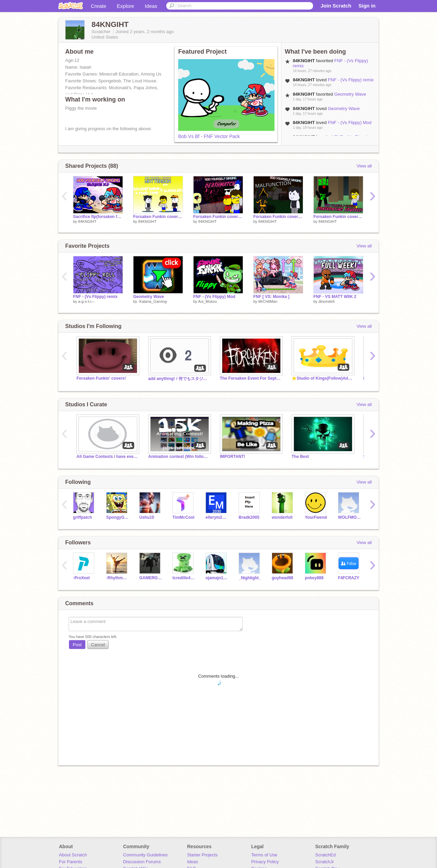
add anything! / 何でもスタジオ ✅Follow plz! (179, 379)
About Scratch (73, 855)
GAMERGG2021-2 (151, 578)
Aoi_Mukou (207, 301)
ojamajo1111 (217, 578)
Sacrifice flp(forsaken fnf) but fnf (98, 217)
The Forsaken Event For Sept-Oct (251, 378)
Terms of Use (264, 855)
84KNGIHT (87, 221)
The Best (300, 457)
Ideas (151, 6)
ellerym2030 (217, 517)
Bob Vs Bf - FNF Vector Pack (209, 136)
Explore (125, 6)
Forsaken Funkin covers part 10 (278, 217)
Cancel (98, 645)
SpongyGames (118, 517)
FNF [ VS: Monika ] (271, 297)
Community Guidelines (145, 855)
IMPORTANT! (232, 457)
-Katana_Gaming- (153, 301)
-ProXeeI (81, 578)
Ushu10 (147, 517)
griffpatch (82, 517)
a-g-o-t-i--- (87, 301)
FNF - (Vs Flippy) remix (351, 80)
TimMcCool (183, 517)
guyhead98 (283, 578)
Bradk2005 (249, 517)
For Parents (71, 862)
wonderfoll (282, 517)
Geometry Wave (350, 94)
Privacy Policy (265, 862)
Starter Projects (202, 855)
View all (364, 166)
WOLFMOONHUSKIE (349, 517)
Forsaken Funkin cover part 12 (158, 217)
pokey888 (314, 578)
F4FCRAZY (349, 578)
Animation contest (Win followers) (179, 457)
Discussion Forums (142, 862)
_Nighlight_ (250, 578)
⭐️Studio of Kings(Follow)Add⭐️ (322, 378)
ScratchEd (325, 855)
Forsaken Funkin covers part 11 (218, 217)
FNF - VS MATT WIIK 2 (335, 297)
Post (77, 645)
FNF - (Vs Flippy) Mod (350, 123)
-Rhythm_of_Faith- (118, 578)
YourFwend (316, 517)
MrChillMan (268, 301)
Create (98, 6)
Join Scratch (336, 6)
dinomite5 (327, 301)
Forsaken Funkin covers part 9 (338, 217)
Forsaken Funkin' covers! (101, 378)
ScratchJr (325, 862)
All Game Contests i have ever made (107, 457)
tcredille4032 (184, 578)
